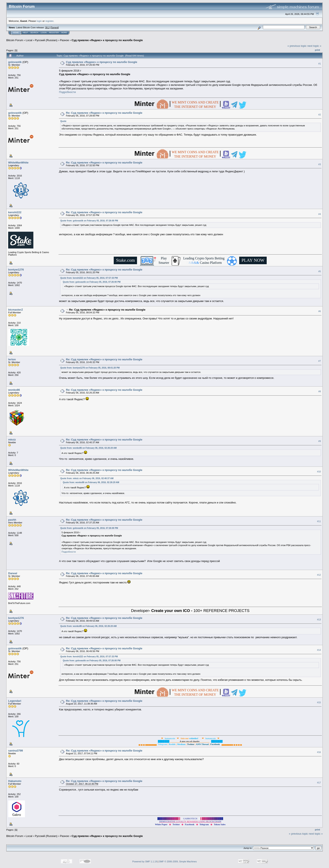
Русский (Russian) (46, 40)
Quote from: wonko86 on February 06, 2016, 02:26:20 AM (88, 448)
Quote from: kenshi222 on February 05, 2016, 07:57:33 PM (89, 278)
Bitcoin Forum (15, 40)
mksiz (12, 440)
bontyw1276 (16, 270)
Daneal (13, 573)
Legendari (15, 701)
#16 (319, 752)
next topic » (314, 46)
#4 (320, 214)
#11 (319, 522)
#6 (320, 311)
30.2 (47, 27)
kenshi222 (15, 212)
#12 (319, 575)
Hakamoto (15, 781)
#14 (319, 650)
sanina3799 (16, 751)
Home (16, 33)
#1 (320, 64)
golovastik (15, 62)
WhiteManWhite (18, 163)
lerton (12, 359)
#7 (320, 361)
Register (54, 33)
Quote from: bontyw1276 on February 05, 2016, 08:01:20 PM (90, 368)
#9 (320, 441)
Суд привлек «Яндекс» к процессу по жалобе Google (107, 40)
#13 (319, 620)
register (49, 21)
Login (44, 33)
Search (34, 33)
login (39, 21)
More (64, 33)
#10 (319, 472)
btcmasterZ (16, 310)
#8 (320, 392)
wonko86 (14, 390)
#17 (319, 783)
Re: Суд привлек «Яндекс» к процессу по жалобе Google (104, 113)
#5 (320, 271)
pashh (12, 520)
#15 (319, 702)
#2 (320, 115)
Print (317, 50)
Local (29, 40)
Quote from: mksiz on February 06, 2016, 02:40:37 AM (87, 478)
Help (25, 33)
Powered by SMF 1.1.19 (145, 861)
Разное (65, 40)
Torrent (55, 27)
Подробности (67, 92)
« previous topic (297, 46)
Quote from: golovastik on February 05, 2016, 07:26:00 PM (89, 221)
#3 (320, 164)
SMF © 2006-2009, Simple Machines (178, 861)
